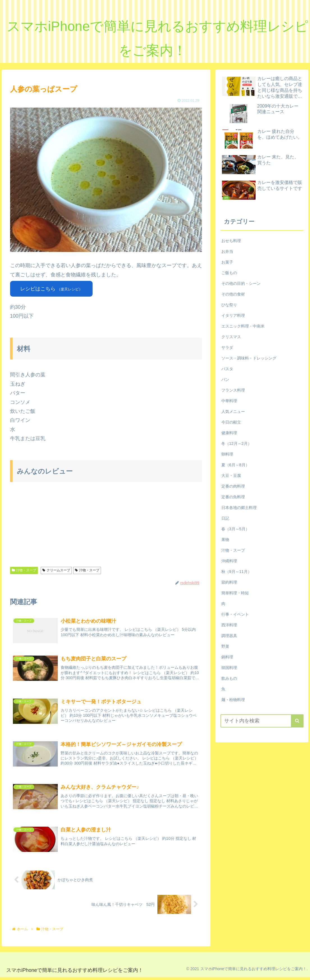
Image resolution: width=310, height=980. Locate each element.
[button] (297, 721)
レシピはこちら (51, 289)
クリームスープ (56, 570)
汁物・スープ (24, 570)
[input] (262, 721)
